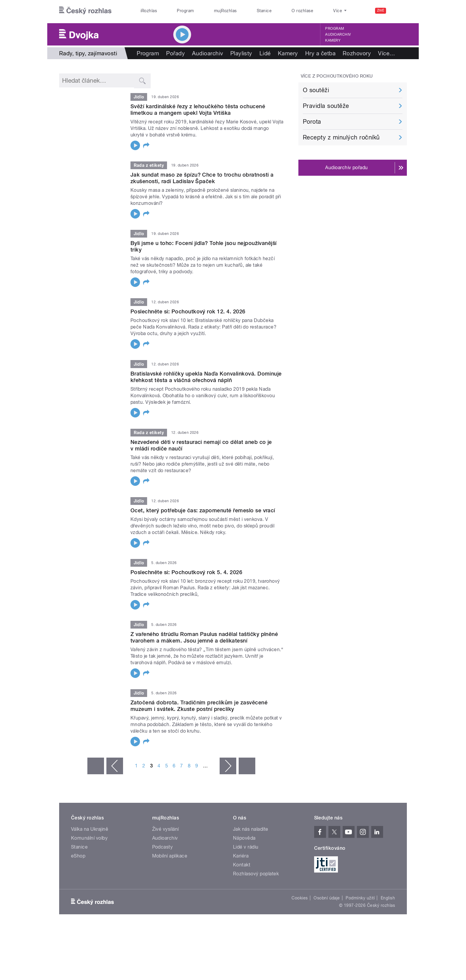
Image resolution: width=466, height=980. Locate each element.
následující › (228, 766)
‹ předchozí (115, 766)
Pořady (175, 53)
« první (96, 766)
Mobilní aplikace (170, 856)
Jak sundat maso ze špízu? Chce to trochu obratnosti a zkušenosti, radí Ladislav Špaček (202, 178)
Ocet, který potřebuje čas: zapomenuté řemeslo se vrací (203, 510)
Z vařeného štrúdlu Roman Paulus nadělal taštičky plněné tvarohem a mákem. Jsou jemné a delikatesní (204, 637)
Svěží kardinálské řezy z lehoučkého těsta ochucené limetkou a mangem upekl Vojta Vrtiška (198, 110)
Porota (312, 122)
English (388, 898)
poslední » (247, 766)
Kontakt (242, 865)
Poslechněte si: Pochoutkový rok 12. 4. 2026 (188, 311)
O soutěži (316, 90)
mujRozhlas (225, 11)
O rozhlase (302, 11)
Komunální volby (89, 838)
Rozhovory (357, 53)
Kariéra (241, 856)
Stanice (264, 11)
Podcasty (163, 847)
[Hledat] (399, 11)
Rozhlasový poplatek (256, 874)
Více (387, 53)
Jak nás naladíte (251, 829)
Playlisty (241, 53)
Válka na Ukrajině (90, 829)
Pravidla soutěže (326, 106)
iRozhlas (149, 11)
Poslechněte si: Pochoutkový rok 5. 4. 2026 (186, 572)
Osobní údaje (327, 898)
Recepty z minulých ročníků (341, 137)
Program (185, 11)
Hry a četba (320, 53)
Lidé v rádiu (246, 847)
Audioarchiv (338, 34)
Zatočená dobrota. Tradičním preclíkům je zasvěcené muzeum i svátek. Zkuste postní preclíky (199, 706)
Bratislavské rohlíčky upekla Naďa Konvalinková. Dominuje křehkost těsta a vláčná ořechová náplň (206, 377)
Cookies (300, 898)
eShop (78, 856)
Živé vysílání (166, 829)
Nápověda (244, 838)
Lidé (265, 53)
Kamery (333, 40)
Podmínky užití (360, 898)
